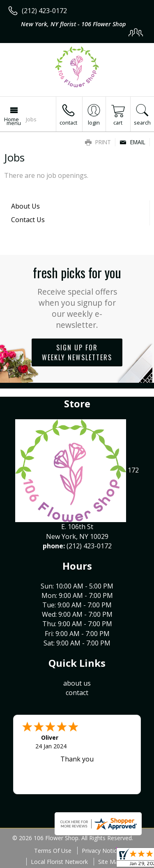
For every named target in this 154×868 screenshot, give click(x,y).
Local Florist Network (59, 862)
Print (98, 142)
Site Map (110, 862)
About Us (25, 206)
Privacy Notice (101, 851)
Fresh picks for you (77, 297)
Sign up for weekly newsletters (77, 352)
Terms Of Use (53, 851)
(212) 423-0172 (44, 11)
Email (132, 142)
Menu (14, 123)
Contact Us (28, 220)
